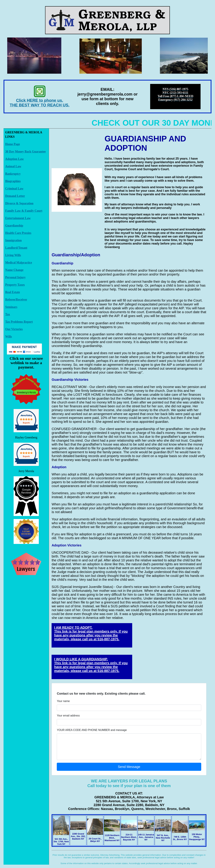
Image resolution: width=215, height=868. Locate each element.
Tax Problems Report (19, 322)
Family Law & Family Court (24, 211)
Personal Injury (15, 277)
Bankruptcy (13, 174)
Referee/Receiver (16, 300)
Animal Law (13, 166)
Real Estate (13, 292)
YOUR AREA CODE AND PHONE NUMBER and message (92, 730)
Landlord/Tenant (16, 248)
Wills (9, 337)
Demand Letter (15, 196)
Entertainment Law (18, 218)
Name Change (14, 270)
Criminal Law (14, 189)
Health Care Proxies (18, 233)
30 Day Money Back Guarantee (25, 152)
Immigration (13, 240)
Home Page (13, 144)
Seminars (11, 307)
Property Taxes (15, 285)
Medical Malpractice (19, 263)
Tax (8, 314)
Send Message (129, 767)
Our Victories (14, 329)
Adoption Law (15, 159)
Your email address (68, 716)
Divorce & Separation (19, 203)
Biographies (13, 181)
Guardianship (14, 226)
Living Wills (13, 255)
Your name (63, 701)
